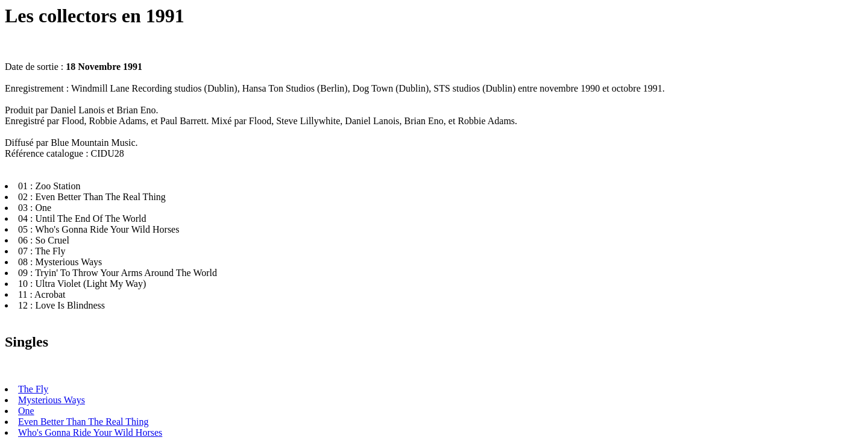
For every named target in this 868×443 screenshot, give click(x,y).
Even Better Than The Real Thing (83, 422)
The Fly (33, 389)
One (26, 411)
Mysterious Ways (52, 400)
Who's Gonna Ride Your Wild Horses (90, 432)
